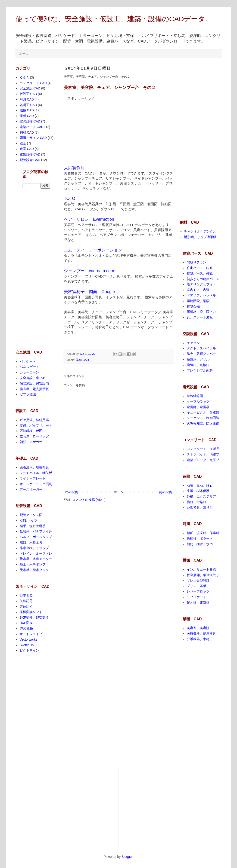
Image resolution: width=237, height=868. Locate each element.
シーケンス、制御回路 (203, 418)
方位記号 (26, 606)
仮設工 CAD (28, 94)
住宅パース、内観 (200, 268)
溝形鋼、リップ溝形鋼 (200, 237)
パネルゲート (29, 367)
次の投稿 (72, 492)
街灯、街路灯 (196, 502)
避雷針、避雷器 (198, 407)
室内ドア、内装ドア (201, 290)
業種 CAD (82, 360)
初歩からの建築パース (203, 279)
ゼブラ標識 (28, 394)
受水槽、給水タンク (34, 570)
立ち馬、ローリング (34, 436)
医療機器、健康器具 (201, 633)
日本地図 (26, 595)
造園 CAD (27, 149)
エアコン (193, 343)
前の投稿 (165, 492)
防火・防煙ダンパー (201, 354)
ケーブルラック (198, 401)
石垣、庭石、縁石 (200, 485)
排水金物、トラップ (34, 548)
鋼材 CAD (27, 132)
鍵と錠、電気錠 (198, 602)
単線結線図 (195, 396)
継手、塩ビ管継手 (33, 526)
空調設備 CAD (30, 121)
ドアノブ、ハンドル (201, 295)
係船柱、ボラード (200, 538)
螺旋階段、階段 (198, 301)
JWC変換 (26, 628)
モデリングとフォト (201, 284)
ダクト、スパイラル (201, 348)
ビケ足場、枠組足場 (34, 420)
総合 (23, 143)
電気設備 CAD (30, 154)
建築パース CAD (32, 127)
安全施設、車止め (33, 378)
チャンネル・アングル (200, 231)
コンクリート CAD (33, 83)
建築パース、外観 (200, 273)
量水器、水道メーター (36, 559)
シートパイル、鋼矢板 (36, 473)
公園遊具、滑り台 (200, 507)
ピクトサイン (29, 650)
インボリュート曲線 (201, 569)
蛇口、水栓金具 (31, 542)
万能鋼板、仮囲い (33, 431)
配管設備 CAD (30, 160)
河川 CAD (27, 99)
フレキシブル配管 (200, 370)
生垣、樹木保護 (198, 491)
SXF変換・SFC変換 (34, 617)
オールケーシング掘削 (36, 484)
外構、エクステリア (201, 496)
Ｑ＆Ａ (24, 77)
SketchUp (27, 645)
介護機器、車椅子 (200, 639)
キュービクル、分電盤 (203, 412)
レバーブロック (198, 591)
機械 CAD (27, 110)
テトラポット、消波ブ (203, 454)
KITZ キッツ (28, 520)
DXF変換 (26, 623)
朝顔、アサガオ (31, 442)
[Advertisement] (99, 130)
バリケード (28, 361)
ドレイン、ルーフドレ (36, 553)
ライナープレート (33, 478)
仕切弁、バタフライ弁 (36, 531)
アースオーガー (31, 489)
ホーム (24, 54)
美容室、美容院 (198, 628)
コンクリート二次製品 (203, 449)
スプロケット (196, 597)
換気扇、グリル (198, 359)
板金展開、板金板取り (203, 575)
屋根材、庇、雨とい (201, 312)
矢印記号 (26, 601)
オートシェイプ (31, 634)
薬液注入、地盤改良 (34, 467)
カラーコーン (29, 372)
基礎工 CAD (28, 105)
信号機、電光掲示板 (34, 389)
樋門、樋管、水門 (200, 544)
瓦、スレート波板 (200, 317)
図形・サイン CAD (33, 138)
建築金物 (193, 306)
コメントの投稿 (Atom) (89, 500)
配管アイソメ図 (31, 515)
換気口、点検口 (198, 365)
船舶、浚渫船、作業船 (203, 533)
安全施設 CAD (30, 88)
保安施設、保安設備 (34, 383)
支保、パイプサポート (36, 425)
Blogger (127, 857)
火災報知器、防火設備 (203, 423)
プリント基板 (196, 586)
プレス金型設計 (198, 581)
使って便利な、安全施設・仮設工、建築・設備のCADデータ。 (114, 19)
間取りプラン (196, 262)
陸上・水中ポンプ (33, 564)
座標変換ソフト (31, 612)
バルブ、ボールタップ (36, 537)
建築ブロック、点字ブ (203, 460)
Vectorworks (28, 639)
